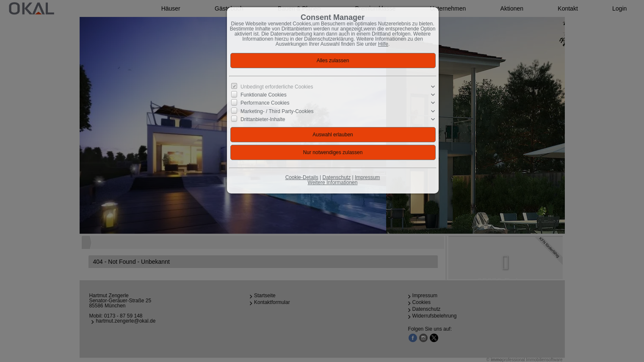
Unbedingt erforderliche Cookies (277, 87)
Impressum (367, 177)
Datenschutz (336, 177)
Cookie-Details (302, 177)
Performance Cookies (265, 103)
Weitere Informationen (333, 182)
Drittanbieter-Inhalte (263, 119)
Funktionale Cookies (264, 95)
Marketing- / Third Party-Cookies (277, 111)
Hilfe (383, 44)
